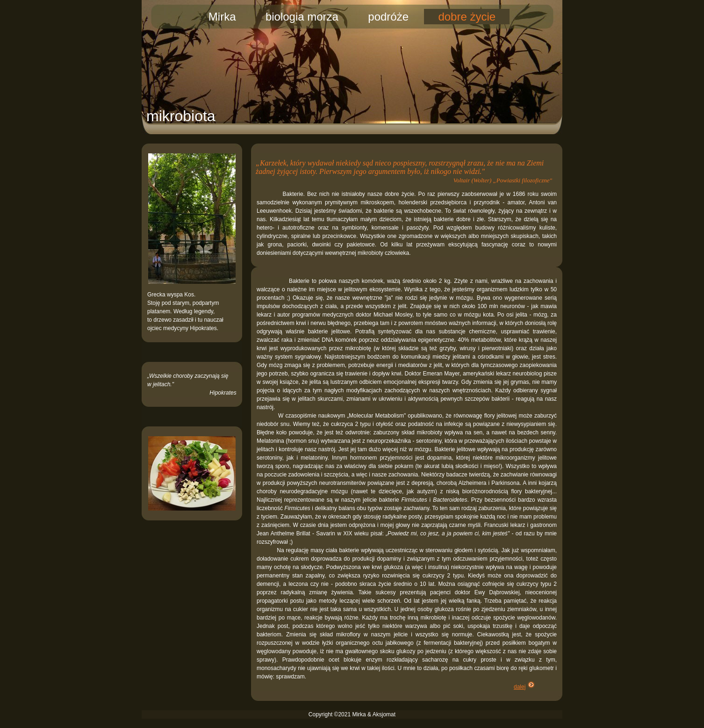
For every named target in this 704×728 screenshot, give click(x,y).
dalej (520, 687)
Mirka (222, 17)
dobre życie (467, 17)
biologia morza (302, 17)
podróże (388, 17)
